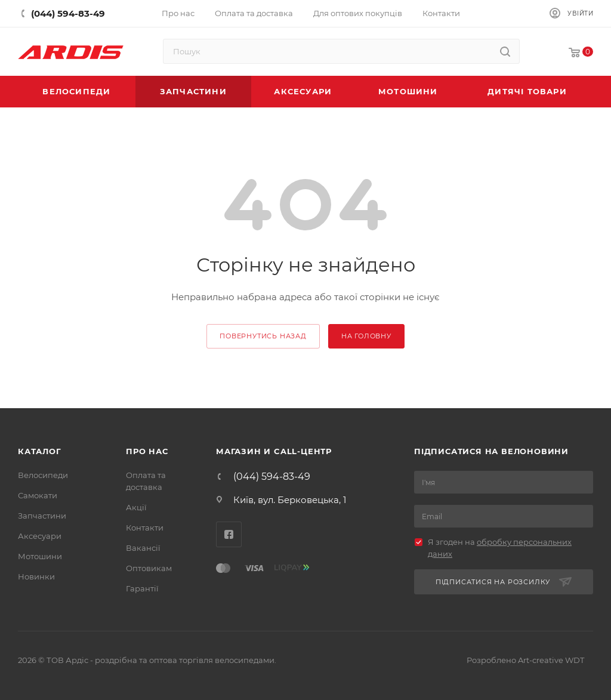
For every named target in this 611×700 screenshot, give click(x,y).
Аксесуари (40, 536)
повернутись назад (263, 336)
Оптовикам (149, 568)
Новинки (36, 576)
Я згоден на (500, 548)
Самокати (38, 495)
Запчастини (42, 516)
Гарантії (142, 588)
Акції (136, 507)
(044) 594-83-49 (272, 477)
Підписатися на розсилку (504, 582)
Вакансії (143, 548)
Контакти (145, 528)
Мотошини (40, 556)
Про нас (147, 451)
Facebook (229, 534)
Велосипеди (43, 475)
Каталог (40, 451)
